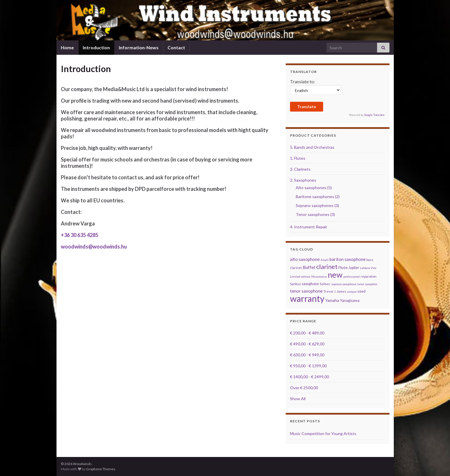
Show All (298, 399)
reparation (369, 276)
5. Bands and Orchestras (312, 147)
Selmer (325, 284)
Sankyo (295, 284)
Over (304, 388)
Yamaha (332, 300)
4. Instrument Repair (309, 227)
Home (67, 47)
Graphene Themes (101, 469)
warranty (307, 298)
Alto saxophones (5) (314, 188)
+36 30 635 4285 (80, 235)
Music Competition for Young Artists (323, 433)
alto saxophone (305, 259)
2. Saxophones (303, 180)
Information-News (139, 47)
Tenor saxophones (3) (315, 214)
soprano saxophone (344, 284)
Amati (325, 260)
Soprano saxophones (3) (317, 205)
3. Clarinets (300, 169)
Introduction (96, 47)
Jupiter (354, 268)
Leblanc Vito (368, 268)
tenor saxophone (306, 291)
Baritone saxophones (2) (318, 196)
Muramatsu (319, 276)
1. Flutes (298, 158)
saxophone (310, 284)
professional (352, 276)
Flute (343, 267)
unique (352, 291)
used (361, 291)
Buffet (309, 267)
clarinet (327, 267)
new (335, 275)
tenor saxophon (367, 284)
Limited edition (300, 276)
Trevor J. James (335, 291)
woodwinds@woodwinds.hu (94, 247)
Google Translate (374, 115)
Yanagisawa (350, 301)
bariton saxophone (348, 259)
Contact (176, 47)
